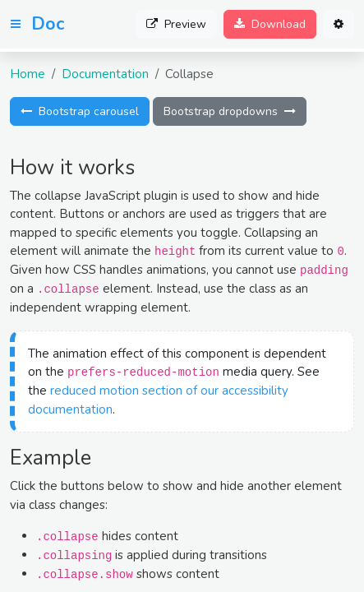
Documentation (105, 74)
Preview (176, 24)
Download (270, 24)
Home (28, 74)
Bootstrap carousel (80, 111)
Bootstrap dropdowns (230, 111)
